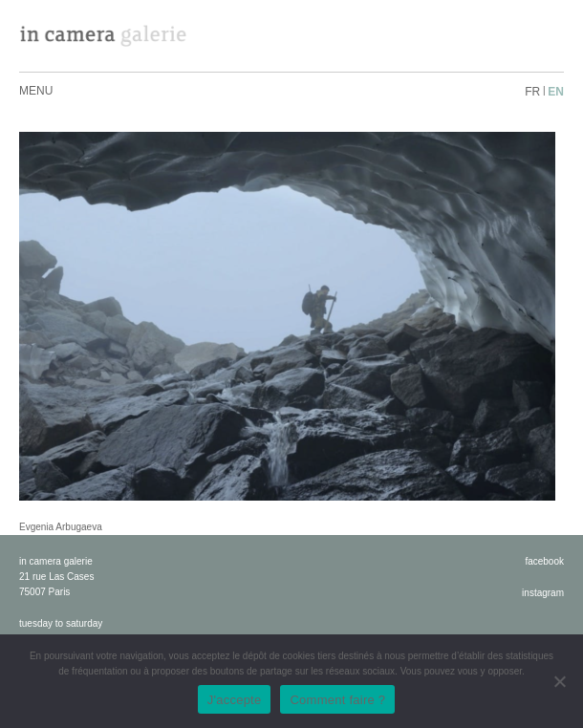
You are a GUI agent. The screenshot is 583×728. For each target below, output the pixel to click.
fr (532, 92)
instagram (543, 593)
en (556, 92)
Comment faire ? (337, 700)
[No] (559, 681)
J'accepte (235, 700)
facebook (544, 561)
